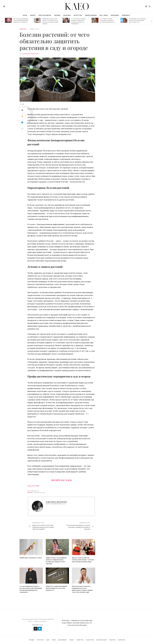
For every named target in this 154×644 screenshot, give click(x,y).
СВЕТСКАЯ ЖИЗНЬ (45, 15)
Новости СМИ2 (33, 486)
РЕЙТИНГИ (126, 15)
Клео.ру (30, 492)
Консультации (101, 640)
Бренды (32, 640)
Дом (48, 640)
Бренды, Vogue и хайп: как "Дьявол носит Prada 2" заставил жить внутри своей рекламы (83, 560)
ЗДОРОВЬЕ (67, 15)
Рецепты (112, 640)
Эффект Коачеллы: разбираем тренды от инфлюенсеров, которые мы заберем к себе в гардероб (56, 561)
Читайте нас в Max (61, 480)
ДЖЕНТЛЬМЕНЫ (91, 15)
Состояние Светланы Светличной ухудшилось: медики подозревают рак (107, 20)
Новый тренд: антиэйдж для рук (31, 558)
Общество (80, 640)
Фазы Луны (90, 640)
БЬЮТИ (33, 15)
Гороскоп (40, 640)
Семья (54, 640)
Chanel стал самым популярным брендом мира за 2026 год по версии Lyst (56, 588)
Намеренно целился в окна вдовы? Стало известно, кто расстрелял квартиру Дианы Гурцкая (50, 21)
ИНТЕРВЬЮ (115, 15)
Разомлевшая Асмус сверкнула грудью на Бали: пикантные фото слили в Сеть (137, 20)
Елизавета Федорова (31, 54)
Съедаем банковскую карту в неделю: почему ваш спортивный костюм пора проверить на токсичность (31, 589)
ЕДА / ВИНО (104, 15)
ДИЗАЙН (57, 15)
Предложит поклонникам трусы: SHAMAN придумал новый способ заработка (21, 20)
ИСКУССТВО (78, 15)
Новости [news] (23, 29)
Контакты (122, 640)
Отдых (72, 640)
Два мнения (63, 640)
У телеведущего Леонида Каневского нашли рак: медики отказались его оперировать (78, 21)
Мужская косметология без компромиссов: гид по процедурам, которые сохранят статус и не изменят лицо (82, 589)
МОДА (25, 15)
